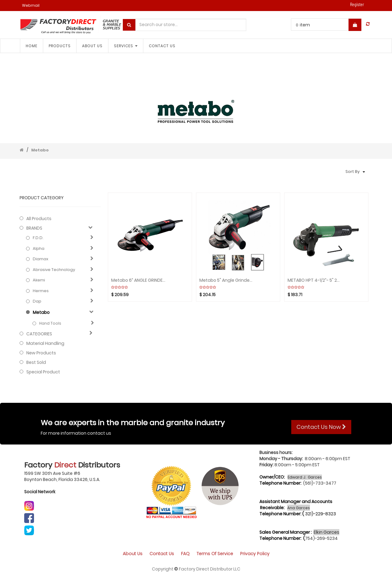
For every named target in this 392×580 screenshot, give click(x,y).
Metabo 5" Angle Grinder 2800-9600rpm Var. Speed (226, 280)
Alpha (39, 249)
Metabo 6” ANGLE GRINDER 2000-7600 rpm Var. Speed (138, 280)
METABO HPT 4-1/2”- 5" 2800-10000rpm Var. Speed (315, 280)
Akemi (39, 280)
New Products (41, 353)
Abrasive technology (54, 270)
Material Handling (45, 343)
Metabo (40, 150)
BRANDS (34, 228)
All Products (39, 219)
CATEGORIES (39, 334)
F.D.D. (38, 238)
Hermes (41, 291)
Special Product (43, 372)
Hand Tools (50, 323)
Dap (37, 301)
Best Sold (36, 362)
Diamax (41, 259)
